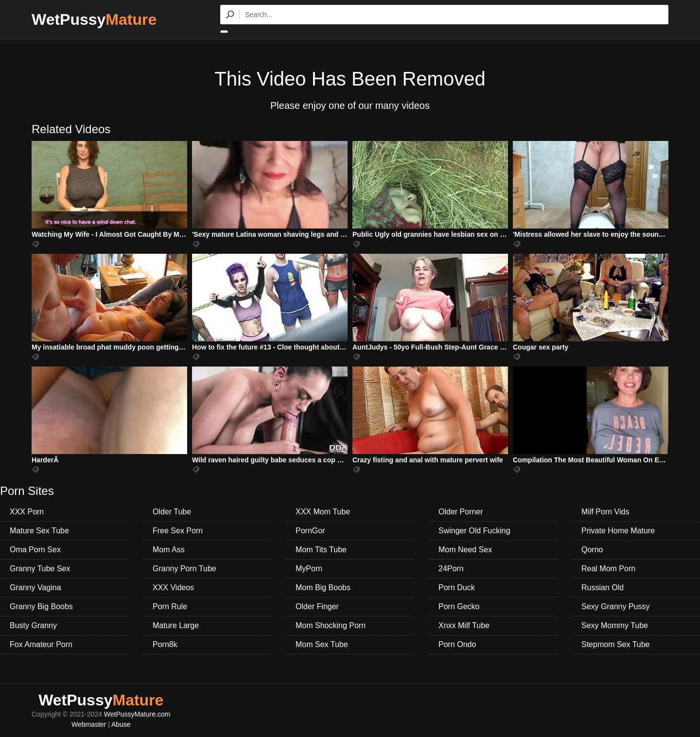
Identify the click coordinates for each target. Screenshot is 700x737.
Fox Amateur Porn (41, 644)
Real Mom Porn (608, 569)
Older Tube (172, 512)
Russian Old (603, 588)
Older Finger (317, 606)
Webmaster (89, 724)
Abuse (121, 724)
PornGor (310, 531)
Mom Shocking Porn (331, 625)
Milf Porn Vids (605, 512)
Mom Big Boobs (323, 588)
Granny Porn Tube (184, 569)
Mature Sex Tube (39, 531)
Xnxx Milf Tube (464, 625)
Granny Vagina (35, 588)
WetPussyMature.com (137, 714)
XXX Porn (27, 512)
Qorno (592, 550)
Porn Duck (457, 588)
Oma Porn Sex (35, 550)
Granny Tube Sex (40, 569)
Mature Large (176, 625)
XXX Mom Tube (323, 512)
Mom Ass (169, 550)
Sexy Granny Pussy (616, 606)
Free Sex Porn (178, 531)
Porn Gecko (459, 606)
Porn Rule (170, 606)
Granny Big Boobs (41, 606)
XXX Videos (173, 588)
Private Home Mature (618, 531)
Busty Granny (33, 625)
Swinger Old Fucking (474, 531)
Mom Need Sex (465, 550)
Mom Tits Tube (321, 550)
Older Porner (461, 512)
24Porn (451, 569)
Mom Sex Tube (322, 644)
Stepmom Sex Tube (616, 644)
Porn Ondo (457, 644)
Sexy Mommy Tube (615, 625)
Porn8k (165, 644)
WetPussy (94, 19)
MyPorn (309, 569)
